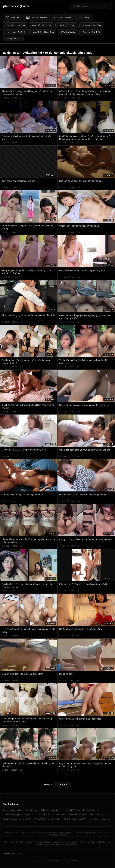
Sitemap (6, 853)
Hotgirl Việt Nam (73, 810)
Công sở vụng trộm (97, 815)
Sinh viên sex (44, 814)
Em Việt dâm (89, 810)
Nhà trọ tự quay (10, 819)
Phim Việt (45, 810)
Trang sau (63, 785)
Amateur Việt (29, 815)
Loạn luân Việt (79, 819)
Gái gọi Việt (40, 819)
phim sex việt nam (16, 6)
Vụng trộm (93, 819)
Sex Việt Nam (32, 810)
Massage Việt (26, 819)
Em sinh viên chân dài (76, 814)
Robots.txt (17, 853)
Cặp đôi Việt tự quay (12, 815)
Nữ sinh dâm (58, 815)
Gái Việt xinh (58, 810)
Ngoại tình (105, 819)
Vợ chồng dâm (54, 819)
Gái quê (67, 819)
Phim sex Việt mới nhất (13, 810)
